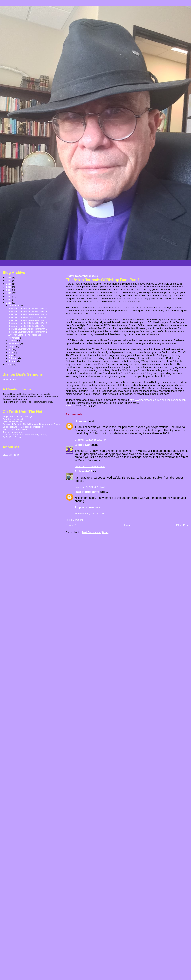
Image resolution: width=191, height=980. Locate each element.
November (14, 338)
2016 (9, 284)
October (13, 341)
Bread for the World (13, 419)
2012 (9, 296)
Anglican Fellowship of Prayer (18, 416)
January (13, 361)
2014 (9, 290)
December (14, 306)
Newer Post (73, 525)
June (11, 352)
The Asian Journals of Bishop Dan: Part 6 (27, 317)
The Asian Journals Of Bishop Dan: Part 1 (27, 332)
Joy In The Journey (12, 432)
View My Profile (11, 455)
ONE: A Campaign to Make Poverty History (25, 435)
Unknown (81, 421)
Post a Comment (74, 520)
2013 (9, 293)
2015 (9, 287)
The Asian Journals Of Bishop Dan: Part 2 (27, 329)
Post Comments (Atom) (95, 532)
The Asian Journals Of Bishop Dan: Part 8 (27, 312)
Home (128, 525)
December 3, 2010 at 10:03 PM (90, 440)
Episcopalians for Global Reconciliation (23, 427)
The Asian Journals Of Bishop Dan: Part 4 (27, 323)
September (15, 344)
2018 (9, 277)
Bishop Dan (83, 445)
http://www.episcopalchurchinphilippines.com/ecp (158, 400)
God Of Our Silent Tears (15, 429)
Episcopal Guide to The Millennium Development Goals (31, 424)
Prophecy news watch (89, 507)
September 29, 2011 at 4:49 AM (91, 514)
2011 (9, 300)
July (11, 350)
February (14, 358)
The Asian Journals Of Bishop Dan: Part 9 (27, 309)
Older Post (182, 525)
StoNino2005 (83, 471)
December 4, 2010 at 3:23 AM (90, 466)
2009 (9, 364)
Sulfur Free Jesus (12, 437)
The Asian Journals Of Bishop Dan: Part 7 (27, 314)
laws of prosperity (87, 492)
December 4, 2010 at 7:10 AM (90, 487)
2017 (9, 280)
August (13, 347)
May (11, 355)
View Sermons (10, 379)
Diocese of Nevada (12, 422)
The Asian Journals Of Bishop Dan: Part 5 (27, 320)
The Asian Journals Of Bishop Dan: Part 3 (27, 326)
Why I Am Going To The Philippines (24, 335)
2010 (9, 303)
